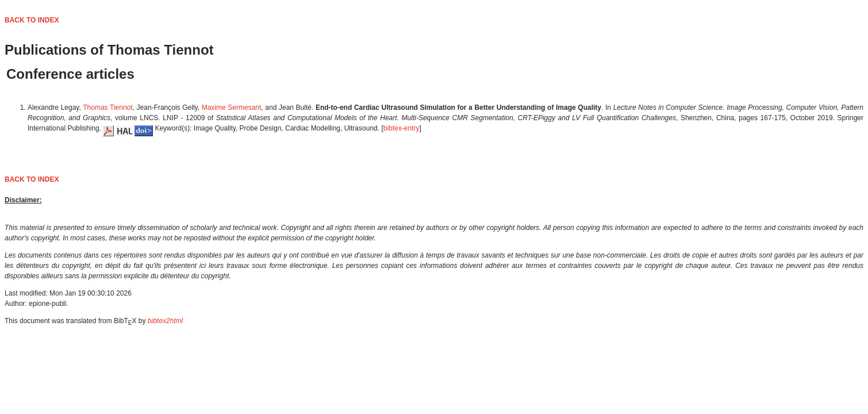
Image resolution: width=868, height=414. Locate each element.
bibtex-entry (402, 128)
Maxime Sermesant (232, 108)
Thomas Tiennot (107, 108)
